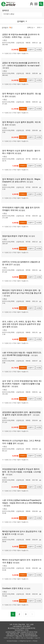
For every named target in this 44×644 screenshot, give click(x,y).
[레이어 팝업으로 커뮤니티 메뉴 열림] (36, 4)
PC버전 (35, 641)
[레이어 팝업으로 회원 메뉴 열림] (31, 4)
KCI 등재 (27, 37)
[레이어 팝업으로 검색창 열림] (41, 4)
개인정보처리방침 (12, 641)
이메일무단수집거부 (25, 641)
